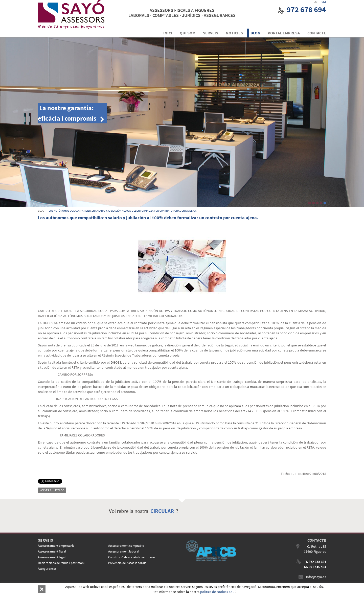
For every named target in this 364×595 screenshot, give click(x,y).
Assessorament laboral (124, 551)
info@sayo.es (316, 577)
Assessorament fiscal (52, 551)
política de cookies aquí (218, 592)
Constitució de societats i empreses (132, 557)
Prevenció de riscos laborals (127, 563)
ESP (316, 2)
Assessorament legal (52, 557)
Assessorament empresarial (57, 546)
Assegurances (47, 569)
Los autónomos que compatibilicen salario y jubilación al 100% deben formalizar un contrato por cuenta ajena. (123, 211)
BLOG (41, 211)
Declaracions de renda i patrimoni (61, 563)
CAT (324, 2)
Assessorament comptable (126, 546)
